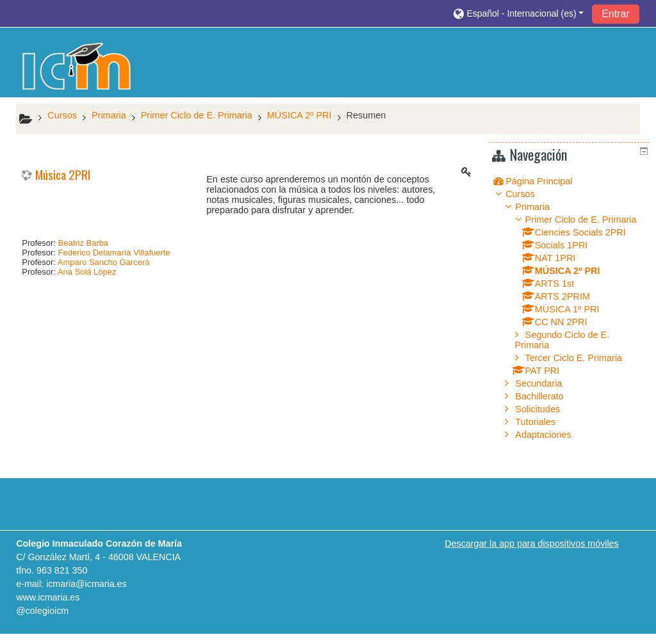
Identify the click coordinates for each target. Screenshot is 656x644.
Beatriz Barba (84, 243)
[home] (77, 67)
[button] (519, 13)
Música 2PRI (63, 175)
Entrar (616, 14)
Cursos (530, 194)
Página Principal (548, 181)
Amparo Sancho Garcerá (104, 262)
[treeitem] (571, 181)
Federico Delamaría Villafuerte (114, 253)
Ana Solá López (87, 272)
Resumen (366, 115)
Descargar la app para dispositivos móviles (531, 554)
